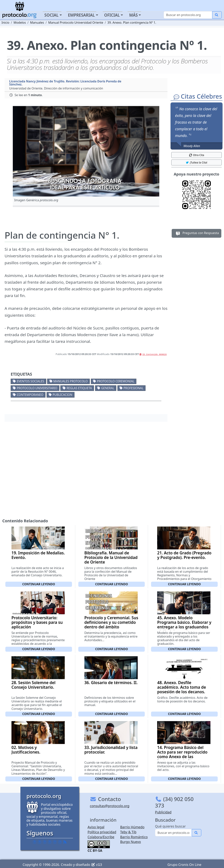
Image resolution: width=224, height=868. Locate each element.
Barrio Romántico (134, 837)
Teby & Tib (128, 832)
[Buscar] (188, 15)
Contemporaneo (30, 395)
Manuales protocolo (70, 381)
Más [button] (133, 15)
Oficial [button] (112, 15)
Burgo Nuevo (131, 842)
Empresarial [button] (81, 15)
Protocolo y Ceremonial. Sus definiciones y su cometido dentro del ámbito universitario (111, 625)
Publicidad (163, 812)
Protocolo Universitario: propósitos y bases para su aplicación (37, 622)
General (108, 388)
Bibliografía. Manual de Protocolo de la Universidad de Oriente (111, 557)
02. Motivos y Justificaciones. (26, 750)
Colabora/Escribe (101, 837)
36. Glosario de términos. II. (111, 683)
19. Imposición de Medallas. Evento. (38, 555)
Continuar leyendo (39, 584)
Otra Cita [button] (197, 155)
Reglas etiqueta (79, 388)
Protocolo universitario (37, 388)
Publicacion (62, 395)
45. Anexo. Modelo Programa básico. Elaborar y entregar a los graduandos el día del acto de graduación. (184, 627)
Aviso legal (96, 827)
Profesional (133, 388)
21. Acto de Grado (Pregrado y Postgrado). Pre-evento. (184, 555)
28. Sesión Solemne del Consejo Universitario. (33, 685)
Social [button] (51, 15)
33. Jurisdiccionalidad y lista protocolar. (111, 750)
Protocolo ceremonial (116, 381)
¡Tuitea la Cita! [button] (196, 162)
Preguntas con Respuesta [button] (197, 233)
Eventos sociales (30, 381)
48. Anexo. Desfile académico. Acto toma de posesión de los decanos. (182, 687)
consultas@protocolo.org (110, 806)
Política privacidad (102, 832)
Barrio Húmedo (132, 827)
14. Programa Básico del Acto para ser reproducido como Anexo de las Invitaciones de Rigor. (182, 754)
